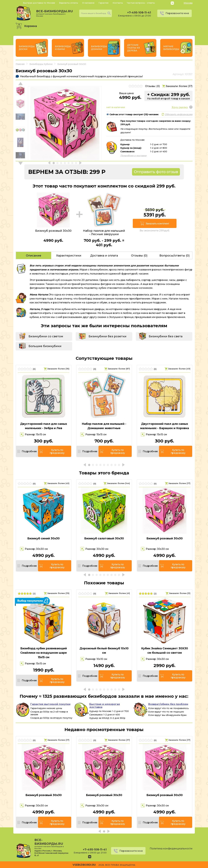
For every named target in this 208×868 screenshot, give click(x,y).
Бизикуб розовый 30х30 (165, 538)
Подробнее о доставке (133, 156)
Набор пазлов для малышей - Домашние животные (104, 426)
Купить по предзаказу (57, 451)
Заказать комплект (157, 224)
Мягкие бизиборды (171, 48)
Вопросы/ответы (174, 256)
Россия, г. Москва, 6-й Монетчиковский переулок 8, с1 (51, 853)
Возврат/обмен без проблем (168, 704)
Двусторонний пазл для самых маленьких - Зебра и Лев (44, 426)
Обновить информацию (179, 114)
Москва (188, 3)
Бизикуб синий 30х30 (44, 538)
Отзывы (139, 256)
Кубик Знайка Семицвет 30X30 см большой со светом (165, 651)
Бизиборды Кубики (63, 48)
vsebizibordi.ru (84, 865)
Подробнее (29, 451)
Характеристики (69, 256)
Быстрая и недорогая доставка (105, 706)
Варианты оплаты (69, 3)
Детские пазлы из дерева (133, 48)
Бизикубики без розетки (107, 336)
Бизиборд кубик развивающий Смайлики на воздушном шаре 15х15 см (44, 653)
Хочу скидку (180, 107)
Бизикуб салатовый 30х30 (104, 538)
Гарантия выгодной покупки (50, 704)
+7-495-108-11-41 (139, 13)
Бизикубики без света (166, 336)
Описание (34, 256)
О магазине (88, 3)
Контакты (118, 3)
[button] (21, 163)
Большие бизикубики (45, 346)
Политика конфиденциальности (171, 849)
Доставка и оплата (104, 256)
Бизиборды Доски (27, 48)
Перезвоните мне (177, 13)
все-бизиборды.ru (55, 13)
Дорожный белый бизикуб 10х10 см (104, 651)
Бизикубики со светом (46, 336)
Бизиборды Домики (99, 48)
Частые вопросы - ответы (141, 3)
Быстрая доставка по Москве (39, 3)
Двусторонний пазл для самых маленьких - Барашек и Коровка (165, 426)
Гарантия (103, 3)
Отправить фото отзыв (156, 172)
